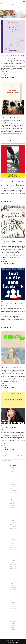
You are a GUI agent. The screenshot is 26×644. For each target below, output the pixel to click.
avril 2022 (13, 561)
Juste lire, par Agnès (15, 641)
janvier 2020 (13, 610)
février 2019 (13, 631)
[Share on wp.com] (14, 78)
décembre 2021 (13, 568)
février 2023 (13, 545)
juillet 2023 (13, 536)
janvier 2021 (13, 589)
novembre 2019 (13, 614)
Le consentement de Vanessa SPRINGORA (10, 429)
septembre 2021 (13, 574)
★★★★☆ (13, 469)
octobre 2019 (13, 616)
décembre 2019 (13, 612)
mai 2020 (13, 603)
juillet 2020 (13, 599)
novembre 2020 (13, 593)
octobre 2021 (13, 572)
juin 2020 (13, 601)
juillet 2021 (13, 578)
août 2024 (13, 519)
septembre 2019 (13, 618)
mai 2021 (13, 582)
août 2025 (13, 509)
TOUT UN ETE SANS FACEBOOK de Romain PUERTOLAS (13, 305)
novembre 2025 (13, 505)
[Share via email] (6, 78)
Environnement (13, 481)
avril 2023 (13, 542)
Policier (13, 496)
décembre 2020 (13, 591)
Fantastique (13, 485)
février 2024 (13, 523)
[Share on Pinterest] (11, 78)
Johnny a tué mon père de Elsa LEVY (13, 367)
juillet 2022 (13, 555)
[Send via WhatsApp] (12, 78)
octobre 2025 (13, 507)
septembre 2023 (13, 532)
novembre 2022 (13, 551)
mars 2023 (13, 544)
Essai (13, 483)
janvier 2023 (13, 547)
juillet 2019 (13, 622)
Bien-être (13, 479)
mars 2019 (13, 629)
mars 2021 (13, 585)
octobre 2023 (13, 530)
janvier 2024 (13, 524)
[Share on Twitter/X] (9, 78)
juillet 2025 (13, 511)
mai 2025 (13, 513)
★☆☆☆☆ (13, 475)
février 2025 (13, 517)
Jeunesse (13, 488)
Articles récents (19, 455)
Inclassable (13, 487)
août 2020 (13, 597)
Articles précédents (5, 456)
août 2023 (13, 534)
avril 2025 (13, 515)
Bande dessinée (13, 477)
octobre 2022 (13, 553)
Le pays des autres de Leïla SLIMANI (12, 118)
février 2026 (13, 502)
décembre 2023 (13, 526)
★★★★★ (13, 467)
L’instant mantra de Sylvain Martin (13, 56)
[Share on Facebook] (7, 78)
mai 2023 (13, 540)
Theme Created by (13, 643)
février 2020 (13, 608)
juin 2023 (13, 538)
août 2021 (13, 576)
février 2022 (13, 565)
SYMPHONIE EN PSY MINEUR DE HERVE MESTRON (12, 242)
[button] (24, 2)
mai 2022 (13, 559)
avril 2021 (13, 584)
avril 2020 (13, 605)
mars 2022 (13, 563)
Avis (2, 54)
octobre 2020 (13, 595)
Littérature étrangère (13, 490)
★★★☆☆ (13, 471)
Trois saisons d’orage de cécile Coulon (13, 181)
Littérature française (13, 492)
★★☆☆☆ (13, 473)
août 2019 (13, 620)
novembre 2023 (13, 528)
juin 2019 (13, 624)
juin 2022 (13, 557)
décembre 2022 (13, 549)
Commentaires (4, 75)
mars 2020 (13, 606)
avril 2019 (13, 627)
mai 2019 (13, 625)
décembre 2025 (13, 504)
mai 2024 (13, 521)
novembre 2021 (13, 570)
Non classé (13, 494)
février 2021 (13, 587)
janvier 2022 (13, 566)
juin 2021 (13, 580)
